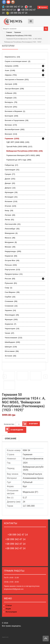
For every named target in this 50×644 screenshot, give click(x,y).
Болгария (11, 116)
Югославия (12, 351)
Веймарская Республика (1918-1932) (19, 36)
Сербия (10, 297)
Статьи (9, 605)
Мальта (10, 238)
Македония (11, 233)
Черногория (12, 329)
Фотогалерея (11, 612)
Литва (9, 220)
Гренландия (12, 170)
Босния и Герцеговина (17, 120)
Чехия (9, 333)
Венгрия (11, 134)
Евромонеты (12, 57)
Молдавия (11, 242)
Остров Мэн (12, 260)
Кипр (9, 211)
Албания (11, 93)
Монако (10, 247)
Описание (11, 439)
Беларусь (11, 102)
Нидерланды (13, 251)
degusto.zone (5, 637)
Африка (11, 75)
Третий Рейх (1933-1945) (19, 147)
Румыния (11, 283)
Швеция (11, 347)
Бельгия (11, 107)
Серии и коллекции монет (18, 61)
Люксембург (12, 229)
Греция (10, 174)
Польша (11, 265)
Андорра (11, 98)
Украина (10, 310)
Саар (8, 288)
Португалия (12, 270)
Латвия (10, 215)
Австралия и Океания (17, 80)
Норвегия (11, 256)
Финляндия (12, 315)
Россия (10, 279)
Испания (11, 201)
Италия (10, 206)
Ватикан (11, 125)
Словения (11, 306)
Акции (8, 609)
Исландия (11, 197)
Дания (10, 179)
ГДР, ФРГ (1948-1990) (18, 142)
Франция (11, 319)
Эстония (10, 356)
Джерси (10, 188)
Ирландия (11, 192)
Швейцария (12, 342)
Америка (12, 66)
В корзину (30, 424)
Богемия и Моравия (15, 111)
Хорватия (10, 324)
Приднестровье (14, 274)
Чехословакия (13, 338)
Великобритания (15, 129)
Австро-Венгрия (14, 89)
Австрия (11, 84)
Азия (10, 71)
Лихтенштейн (13, 224)
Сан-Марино (12, 292)
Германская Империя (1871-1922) (23, 155)
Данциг (10, 183)
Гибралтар (11, 165)
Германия (17, 32)
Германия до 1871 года (19, 160)
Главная (9, 32)
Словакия (11, 301)
